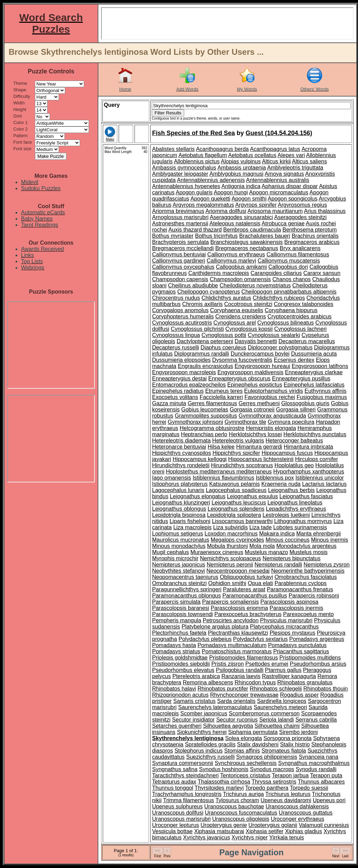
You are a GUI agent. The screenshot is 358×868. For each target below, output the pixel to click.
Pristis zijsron (228, 664)
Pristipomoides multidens (310, 658)
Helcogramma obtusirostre (212, 428)
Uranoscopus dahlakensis (297, 806)
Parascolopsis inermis (297, 608)
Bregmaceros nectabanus (247, 248)
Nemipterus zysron (326, 565)
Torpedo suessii (309, 788)
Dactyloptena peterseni (205, 341)
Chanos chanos (292, 279)
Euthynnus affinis (326, 391)
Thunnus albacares (321, 782)
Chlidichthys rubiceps (279, 298)
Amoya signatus (284, 174)
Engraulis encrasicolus (206, 366)
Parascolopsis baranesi (181, 608)
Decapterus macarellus (307, 341)
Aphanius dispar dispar (290, 186)
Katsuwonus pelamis (234, 484)
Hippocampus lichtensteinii (261, 459)
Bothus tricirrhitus (217, 236)
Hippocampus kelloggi (200, 459)
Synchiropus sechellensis (246, 763)
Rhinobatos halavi (174, 689)
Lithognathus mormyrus (303, 521)
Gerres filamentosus (212, 403)
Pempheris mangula (177, 620)
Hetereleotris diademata (181, 441)
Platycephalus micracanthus (284, 627)
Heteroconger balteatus (294, 441)
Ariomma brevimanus (178, 211)
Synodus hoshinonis (224, 769)
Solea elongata (244, 738)
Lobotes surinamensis (300, 527)
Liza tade (261, 527)
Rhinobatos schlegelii (276, 689)
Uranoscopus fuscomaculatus (241, 813)
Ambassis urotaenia (242, 168)
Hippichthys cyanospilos (182, 453)
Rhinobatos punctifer (223, 689)
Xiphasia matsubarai (219, 831)
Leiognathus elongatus (198, 496)
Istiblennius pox (275, 478)
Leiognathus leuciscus (239, 503)
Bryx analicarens (300, 248)
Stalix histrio (295, 744)
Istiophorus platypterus (180, 484)
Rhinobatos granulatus (305, 682)
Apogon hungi (231, 192)
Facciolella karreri (221, 397)
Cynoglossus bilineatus (286, 323)
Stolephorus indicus (199, 751)
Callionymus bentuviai (179, 254)
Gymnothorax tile (245, 422)
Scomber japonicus (204, 713)
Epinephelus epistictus (255, 385)
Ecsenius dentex (294, 360)
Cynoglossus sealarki (274, 335)
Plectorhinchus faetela (179, 633)
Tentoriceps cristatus (245, 775)
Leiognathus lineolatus (295, 503)
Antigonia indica (241, 186)
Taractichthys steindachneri (185, 775)
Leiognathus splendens (236, 509)
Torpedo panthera (267, 788)
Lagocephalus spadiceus (236, 490)
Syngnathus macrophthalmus (314, 763)
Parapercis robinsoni (314, 596)
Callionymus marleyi (231, 261)
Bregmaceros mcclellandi (183, 248)
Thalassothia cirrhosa (224, 782)
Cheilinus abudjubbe (193, 285)
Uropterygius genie (224, 825)
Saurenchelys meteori (280, 707)
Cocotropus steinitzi (248, 304)
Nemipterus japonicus (179, 565)
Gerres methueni (259, 403)
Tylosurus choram (237, 800)
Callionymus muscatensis (289, 261)
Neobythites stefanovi (178, 571)
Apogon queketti (210, 199)
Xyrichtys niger (250, 838)
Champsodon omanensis (240, 279)
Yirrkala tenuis (286, 838)
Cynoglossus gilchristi (197, 329)
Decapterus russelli (176, 348)
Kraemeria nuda (281, 484)
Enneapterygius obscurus (240, 379)
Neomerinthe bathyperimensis (308, 571)
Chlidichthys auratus (226, 298)
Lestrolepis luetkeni (286, 515)
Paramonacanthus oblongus (186, 596)
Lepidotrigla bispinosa (179, 515)
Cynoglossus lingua (176, 335)
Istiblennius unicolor (320, 478)
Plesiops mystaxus (293, 633)
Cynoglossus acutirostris (182, 323)
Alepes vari (291, 155)
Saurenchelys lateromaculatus (215, 707)
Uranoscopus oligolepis (241, 819)
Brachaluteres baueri (265, 236)
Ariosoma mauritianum (275, 211)
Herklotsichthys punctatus (315, 434)
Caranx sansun (322, 273)
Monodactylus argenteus (306, 546)
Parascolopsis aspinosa (289, 602)
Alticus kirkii (276, 161)
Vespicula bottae (172, 831)
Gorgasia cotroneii (252, 410)
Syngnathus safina (175, 769)
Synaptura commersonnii (183, 763)
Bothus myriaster (173, 236)
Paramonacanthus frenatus (300, 589)
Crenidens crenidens (241, 316)
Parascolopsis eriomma (239, 608)
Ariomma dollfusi (226, 211)
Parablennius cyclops (301, 583)
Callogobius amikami (241, 267)
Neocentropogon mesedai (238, 571)
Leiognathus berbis (291, 490)
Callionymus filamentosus (298, 254)
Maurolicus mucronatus (181, 540)
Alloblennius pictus (197, 161)
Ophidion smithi (227, 583)
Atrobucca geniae (283, 223)
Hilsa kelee (221, 447)
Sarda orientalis (236, 701)
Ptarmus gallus (283, 670)
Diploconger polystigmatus (280, 348)
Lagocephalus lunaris (178, 490)
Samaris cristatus (194, 701)
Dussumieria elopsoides (181, 360)
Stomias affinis (242, 751)
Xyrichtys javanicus (207, 838)
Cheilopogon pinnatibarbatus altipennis (289, 292)
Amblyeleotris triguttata (295, 168)
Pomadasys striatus (176, 651)
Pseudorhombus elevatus (183, 670)
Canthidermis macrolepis (219, 273)
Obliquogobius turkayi (247, 577)
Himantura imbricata (309, 447)
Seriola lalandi (276, 720)
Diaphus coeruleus (224, 348)
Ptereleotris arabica (196, 676)
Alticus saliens (310, 161)
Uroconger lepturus (176, 825)
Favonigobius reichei (270, 397)
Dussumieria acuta (314, 354)
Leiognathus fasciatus (306, 496)
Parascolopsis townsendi (182, 614)
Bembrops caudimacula (252, 230)
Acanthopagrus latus (275, 149)
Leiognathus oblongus (179, 509)
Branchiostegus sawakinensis (247, 242)
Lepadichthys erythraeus (296, 509)
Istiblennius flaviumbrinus (223, 478)
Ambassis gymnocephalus (184, 168)
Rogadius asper (299, 695)
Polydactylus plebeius (205, 639)
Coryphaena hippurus (291, 310)
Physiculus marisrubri (286, 620)
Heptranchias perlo (204, 434)
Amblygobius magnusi (236, 174)
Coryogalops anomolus (180, 310)
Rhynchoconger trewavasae (244, 695)
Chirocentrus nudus (176, 298)
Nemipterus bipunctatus (291, 558)
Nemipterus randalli (278, 565)
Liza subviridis (230, 527)
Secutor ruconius (237, 720)
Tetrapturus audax (174, 782)
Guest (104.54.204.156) (279, 133)
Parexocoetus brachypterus (248, 614)
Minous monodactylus (179, 546)
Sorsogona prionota (288, 738)
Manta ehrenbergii (319, 534)
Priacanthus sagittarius (301, 651)
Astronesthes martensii (180, 223)
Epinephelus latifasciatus (314, 385)
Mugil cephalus (171, 552)
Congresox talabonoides (304, 304)
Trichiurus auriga (243, 794)
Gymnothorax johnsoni (195, 422)
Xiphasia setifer (264, 831)
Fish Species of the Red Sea (193, 133)
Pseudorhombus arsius (318, 664)
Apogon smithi (249, 199)
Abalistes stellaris (173, 149)
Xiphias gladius (304, 831)
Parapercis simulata (176, 602)
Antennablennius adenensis (211, 180)
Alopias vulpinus (241, 161)
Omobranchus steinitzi (179, 583)
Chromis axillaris (202, 304)
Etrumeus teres (224, 391)
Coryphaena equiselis (237, 310)
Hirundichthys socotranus (242, 465)
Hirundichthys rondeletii (181, 465)
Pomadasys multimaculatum (232, 645)
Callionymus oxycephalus (183, 267)
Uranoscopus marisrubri (181, 819)
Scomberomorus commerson (264, 713)
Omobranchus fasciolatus (306, 577)
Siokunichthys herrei (202, 732)
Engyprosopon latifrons (320, 366)
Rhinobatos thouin (326, 689)
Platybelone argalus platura (215, 627)
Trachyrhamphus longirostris (187, 794)
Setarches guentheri (177, 726)
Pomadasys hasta (174, 645)
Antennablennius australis (277, 180)
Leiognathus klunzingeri (181, 503)
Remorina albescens (208, 682)
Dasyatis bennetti (256, 341)
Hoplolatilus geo (294, 465)
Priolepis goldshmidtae (180, 658)
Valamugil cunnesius (324, 825)
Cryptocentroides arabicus (299, 316)
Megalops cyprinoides (237, 540)
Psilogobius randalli (240, 670)
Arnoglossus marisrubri (180, 217)
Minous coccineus (287, 540)
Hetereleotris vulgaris (238, 441)
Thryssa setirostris (274, 782)
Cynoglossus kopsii (249, 329)
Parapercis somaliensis (231, 602)
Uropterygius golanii (273, 825)
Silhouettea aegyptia (228, 726)
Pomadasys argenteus (317, 639)
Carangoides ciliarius (276, 273)
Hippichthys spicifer (236, 453)
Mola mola (262, 546)
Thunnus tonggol (173, 788)
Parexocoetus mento (309, 614)
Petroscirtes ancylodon (231, 620)
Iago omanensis (172, 478)
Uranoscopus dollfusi (178, 813)
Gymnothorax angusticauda (272, 416)
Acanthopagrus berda (222, 149)
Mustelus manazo (266, 552)
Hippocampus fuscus (287, 453)
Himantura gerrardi (259, 447)
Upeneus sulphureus (177, 806)
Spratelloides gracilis (210, 744)
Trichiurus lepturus (288, 794)
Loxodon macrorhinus (231, 534)
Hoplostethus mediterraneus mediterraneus (219, 472)
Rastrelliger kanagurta (289, 676)
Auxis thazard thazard (195, 230)
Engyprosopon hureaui (262, 366)
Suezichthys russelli (211, 757)
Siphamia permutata (253, 732)
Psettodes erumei (267, 664)
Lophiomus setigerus (178, 534)
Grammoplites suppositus (206, 416)
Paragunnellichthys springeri (187, 589)
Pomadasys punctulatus (297, 645)
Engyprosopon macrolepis (184, 372)
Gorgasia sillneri (296, 410)
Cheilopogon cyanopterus (208, 292)
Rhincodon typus (255, 682)
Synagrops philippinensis (267, 757)
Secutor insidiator (193, 720)
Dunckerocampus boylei (260, 354)
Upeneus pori (329, 800)
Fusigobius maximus (322, 397)
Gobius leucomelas (205, 410)
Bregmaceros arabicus (312, 242)
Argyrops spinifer (256, 205)
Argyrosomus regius (302, 205)
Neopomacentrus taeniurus (185, 577)
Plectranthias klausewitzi (238, 633)
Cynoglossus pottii (224, 335)
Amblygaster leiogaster (180, 174)
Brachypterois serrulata (181, 242)
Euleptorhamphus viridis (274, 391)
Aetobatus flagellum (203, 155)
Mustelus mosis (308, 552)
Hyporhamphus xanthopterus (309, 472)
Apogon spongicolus (292, 199)
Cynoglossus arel (235, 323)
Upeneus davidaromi (286, 800)
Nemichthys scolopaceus (231, 558)
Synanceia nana (319, 757)
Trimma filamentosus (189, 800)
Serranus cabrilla (316, 720)
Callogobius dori (288, 267)
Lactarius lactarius (324, 484)
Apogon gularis (194, 192)
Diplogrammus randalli (202, 354)
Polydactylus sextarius (260, 639)
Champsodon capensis (180, 279)
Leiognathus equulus (252, 496)
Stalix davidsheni (258, 744)
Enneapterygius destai (179, 379)
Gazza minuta (169, 403)
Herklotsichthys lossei (255, 434)
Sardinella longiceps (282, 701)
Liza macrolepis (192, 527)
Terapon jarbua (290, 775)
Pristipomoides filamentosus (243, 658)
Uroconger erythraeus (297, 819)
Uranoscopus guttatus (306, 813)
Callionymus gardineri (179, 261)
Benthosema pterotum (310, 230)
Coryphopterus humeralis (183, 316)
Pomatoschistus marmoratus (237, 651)
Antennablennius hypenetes (186, 186)
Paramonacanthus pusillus (255, 596)
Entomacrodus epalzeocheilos (189, 385)
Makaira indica (277, 534)
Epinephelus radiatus (178, 391)
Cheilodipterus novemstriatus (255, 285)
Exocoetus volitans (175, 397)
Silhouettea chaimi (277, 726)
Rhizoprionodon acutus (180, 695)
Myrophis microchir (175, 558)
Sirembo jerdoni (298, 732)
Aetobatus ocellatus (252, 155)
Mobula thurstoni (227, 546)
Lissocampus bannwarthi (242, 521)
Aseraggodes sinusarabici (241, 217)
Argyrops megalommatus (203, 205)
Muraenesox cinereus (217, 552)
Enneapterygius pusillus (301, 379)
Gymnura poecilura (291, 422)
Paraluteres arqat (244, 589)
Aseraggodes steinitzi (300, 217)
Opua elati (260, 583)
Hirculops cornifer (316, 459)
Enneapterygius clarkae (314, 372)
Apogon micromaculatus (279, 192)
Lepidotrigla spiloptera (234, 515)
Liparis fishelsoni (190, 521)
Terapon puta (326, 775)
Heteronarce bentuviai (179, 447)
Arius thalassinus (325, 211)
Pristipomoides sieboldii (181, 664)
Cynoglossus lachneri (300, 329)
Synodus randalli (316, 769)
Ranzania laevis (241, 676)
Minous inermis (330, 540)
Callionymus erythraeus (236, 254)
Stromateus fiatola (284, 751)
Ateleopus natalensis (235, 223)
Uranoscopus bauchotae (234, 806)
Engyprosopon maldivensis (250, 372)
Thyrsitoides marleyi (219, 788)
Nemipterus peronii (230, 565)
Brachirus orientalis (315, 236)
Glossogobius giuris (305, 403)
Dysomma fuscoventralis (242, 360)
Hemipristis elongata (271, 428)
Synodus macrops (272, 769)
